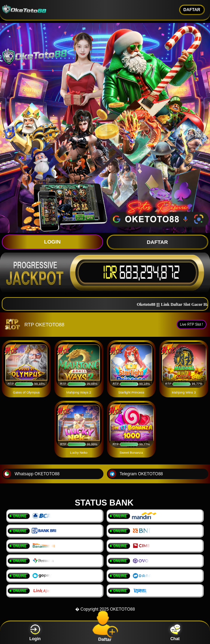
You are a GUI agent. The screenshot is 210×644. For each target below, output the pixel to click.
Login (35, 633)
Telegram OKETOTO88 (135, 474)
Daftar (105, 633)
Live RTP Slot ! (192, 324)
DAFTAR (192, 10)
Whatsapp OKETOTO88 (31, 474)
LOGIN (53, 242)
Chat (175, 633)
